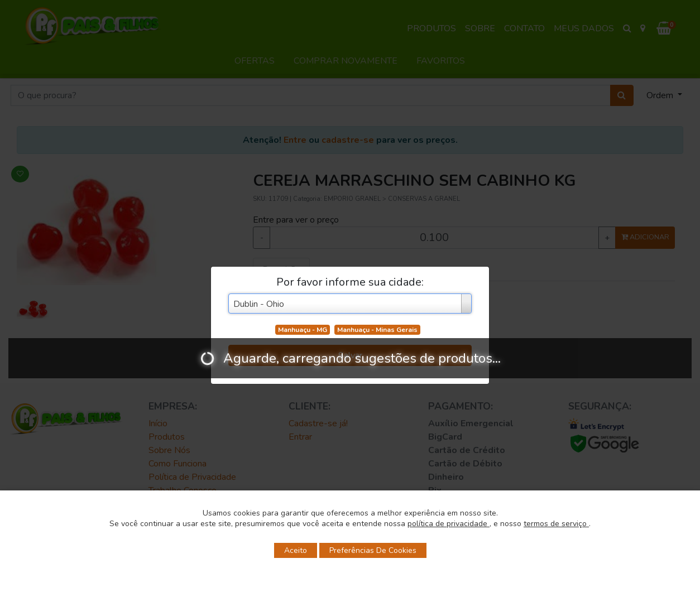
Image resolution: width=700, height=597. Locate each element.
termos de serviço (556, 524)
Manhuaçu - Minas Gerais (377, 330)
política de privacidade (449, 524)
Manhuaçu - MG (303, 330)
